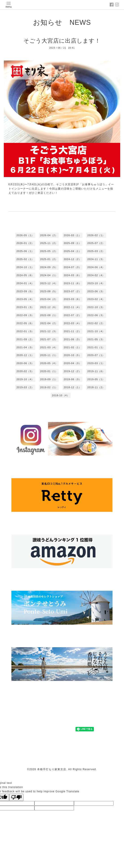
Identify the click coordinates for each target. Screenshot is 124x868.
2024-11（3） (96, 259)
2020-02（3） (25, 371)
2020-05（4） (49, 363)
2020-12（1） (25, 355)
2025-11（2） (49, 243)
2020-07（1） (96, 355)
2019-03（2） (25, 387)
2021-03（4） (49, 347)
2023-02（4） (96, 299)
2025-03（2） (96, 251)
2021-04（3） (25, 347)
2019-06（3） (73, 379)
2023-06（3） (96, 291)
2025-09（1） (73, 243)
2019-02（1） (49, 387)
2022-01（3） (25, 331)
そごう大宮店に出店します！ (62, 41)
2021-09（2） (25, 339)
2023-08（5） (49, 291)
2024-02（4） (96, 275)
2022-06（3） (96, 315)
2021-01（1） (96, 347)
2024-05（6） (25, 275)
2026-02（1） (96, 235)
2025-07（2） (96, 243)
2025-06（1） (25, 251)
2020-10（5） (73, 355)
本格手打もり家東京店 (52, 769)
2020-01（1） (49, 371)
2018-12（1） (73, 387)
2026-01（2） (25, 243)
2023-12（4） (49, 283)
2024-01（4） (25, 283)
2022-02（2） (96, 323)
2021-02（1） (73, 347)
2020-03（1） (96, 363)
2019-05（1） (96, 379)
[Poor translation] (16, 797)
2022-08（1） (49, 315)
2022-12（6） (49, 307)
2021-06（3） (73, 339)
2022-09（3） (25, 315)
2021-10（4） (96, 331)
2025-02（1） (25, 259)
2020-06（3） (25, 363)
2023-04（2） (49, 299)
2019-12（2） (73, 371)
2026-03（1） (73, 235)
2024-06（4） (96, 267)
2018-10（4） (61, 395)
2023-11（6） (73, 283)
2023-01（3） (25, 307)
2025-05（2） (49, 251)
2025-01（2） (49, 259)
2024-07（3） (73, 267)
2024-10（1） (25, 267)
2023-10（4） (96, 283)
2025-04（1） (73, 251)
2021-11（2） (73, 331)
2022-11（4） (73, 307)
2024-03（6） (73, 275)
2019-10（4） (25, 379)
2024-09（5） (49, 267)
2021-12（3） (49, 331)
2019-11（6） (96, 371)
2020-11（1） (49, 355)
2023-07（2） (73, 291)
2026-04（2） (49, 235)
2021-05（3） (96, 339)
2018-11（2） (96, 387)
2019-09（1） (49, 379)
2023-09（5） (25, 291)
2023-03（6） (73, 299)
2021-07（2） (49, 339)
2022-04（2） (49, 323)
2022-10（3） (96, 307)
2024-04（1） (49, 275)
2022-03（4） (73, 323)
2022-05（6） (25, 323)
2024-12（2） (73, 259)
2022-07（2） (73, 315)
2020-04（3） (73, 363)
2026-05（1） (25, 235)
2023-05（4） (25, 299)
